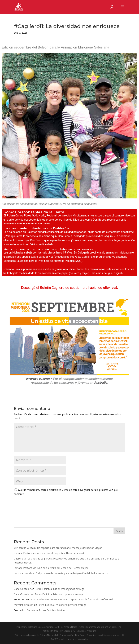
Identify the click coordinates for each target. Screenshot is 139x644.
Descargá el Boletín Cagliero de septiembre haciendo (69, 288)
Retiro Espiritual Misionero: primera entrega (59, 594)
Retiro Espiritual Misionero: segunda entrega (60, 589)
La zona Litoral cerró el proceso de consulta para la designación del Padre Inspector (61, 573)
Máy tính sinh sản (24, 605)
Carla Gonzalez (22, 589)
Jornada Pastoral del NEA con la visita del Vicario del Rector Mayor (51, 568)
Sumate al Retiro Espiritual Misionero (48, 610)
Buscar (119, 531)
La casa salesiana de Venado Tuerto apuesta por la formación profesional (71, 599)
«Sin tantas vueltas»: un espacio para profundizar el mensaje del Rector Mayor (58, 548)
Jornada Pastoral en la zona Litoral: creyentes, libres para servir (49, 553)
